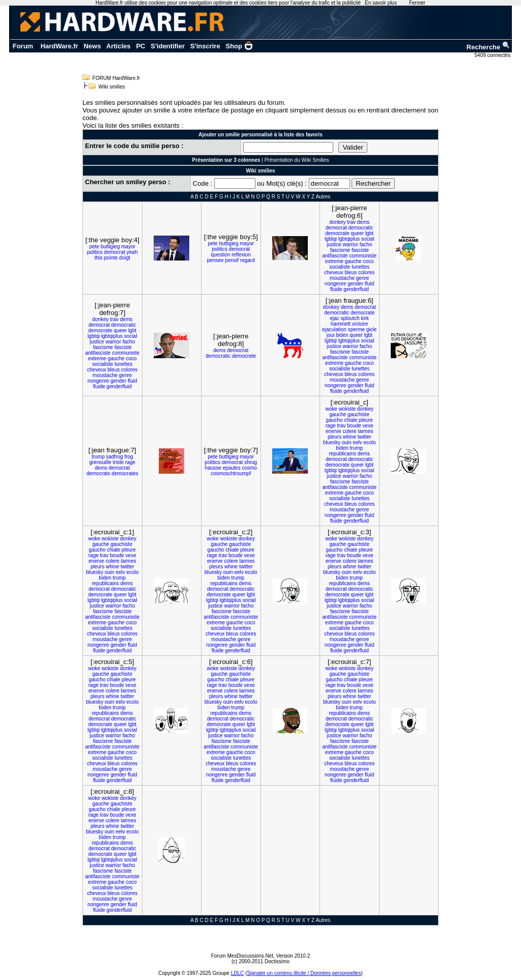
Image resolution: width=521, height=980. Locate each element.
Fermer (417, 3)
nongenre (335, 284)
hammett (341, 324)
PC (140, 46)
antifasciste (335, 256)
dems (363, 222)
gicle (372, 329)
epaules (232, 468)
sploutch (350, 318)
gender (355, 284)
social (368, 239)
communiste (363, 256)
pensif (232, 260)
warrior (350, 244)
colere (349, 431)
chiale (351, 420)
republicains (342, 454)
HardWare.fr (60, 46)
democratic (361, 228)
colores (366, 272)
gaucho (335, 420)
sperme (356, 329)
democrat (114, 252)
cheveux (334, 272)
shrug (251, 462)
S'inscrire (205, 46)
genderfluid (356, 289)
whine (350, 437)
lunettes (360, 267)
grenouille (100, 462)
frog (128, 457)
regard (248, 260)
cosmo (249, 468)
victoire (360, 324)
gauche (353, 261)
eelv (357, 442)
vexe (368, 426)
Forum (23, 46)
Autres (323, 197)
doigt (125, 258)
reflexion (241, 255)
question (221, 255)
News (92, 46)
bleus (351, 272)
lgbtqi (331, 239)
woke (331, 409)
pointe (111, 258)
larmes (365, 431)
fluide (336, 289)
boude (354, 426)
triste (119, 462)
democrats (98, 473)
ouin (347, 442)
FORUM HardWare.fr (117, 78)
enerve (334, 431)
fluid (369, 284)
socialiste (340, 267)
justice (334, 244)
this (99, 258)
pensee (215, 260)
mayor (128, 247)
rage (130, 462)
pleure (366, 420)
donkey (337, 222)
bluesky (332, 442)
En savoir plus (381, 3)
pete (94, 247)
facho (366, 244)
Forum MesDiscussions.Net (242, 956)
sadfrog (114, 457)
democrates (125, 473)
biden (342, 335)
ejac (334, 318)
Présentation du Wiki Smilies (297, 160)
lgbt (369, 233)
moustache (342, 278)
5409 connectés (493, 55)
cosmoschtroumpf (231, 473)
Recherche (488, 47)
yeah (132, 252)
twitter (365, 437)
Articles (119, 46)
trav (351, 222)
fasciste (360, 250)
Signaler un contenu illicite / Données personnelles (304, 973)
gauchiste (358, 414)
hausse (213, 468)
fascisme (340, 250)
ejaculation (334, 329)
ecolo (370, 442)
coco (368, 261)
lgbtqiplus (349, 239)
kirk (365, 318)
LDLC (238, 973)
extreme (334, 261)
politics (95, 252)
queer (358, 233)
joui (331, 335)
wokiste (347, 409)
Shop (240, 46)
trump (98, 457)
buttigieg (110, 247)
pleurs (335, 437)
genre (363, 278)
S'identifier (168, 46)
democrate (337, 233)
